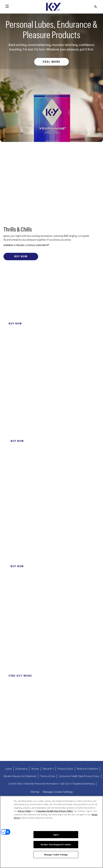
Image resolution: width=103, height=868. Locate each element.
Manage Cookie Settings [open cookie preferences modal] (58, 792)
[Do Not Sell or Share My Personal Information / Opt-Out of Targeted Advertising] (51, 784)
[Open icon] (96, 7)
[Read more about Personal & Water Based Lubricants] (51, 62)
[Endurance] (22, 769)
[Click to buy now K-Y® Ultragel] (15, 324)
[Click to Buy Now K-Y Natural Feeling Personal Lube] (17, 566)
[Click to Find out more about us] (20, 676)
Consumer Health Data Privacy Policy (55, 813)
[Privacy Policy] (65, 769)
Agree (56, 836)
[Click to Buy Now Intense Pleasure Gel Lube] (17, 441)
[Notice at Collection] (87, 769)
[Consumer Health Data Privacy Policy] (79, 776)
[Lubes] (8, 769)
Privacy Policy (25, 813)
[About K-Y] (48, 769)
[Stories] (35, 769)
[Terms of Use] (48, 776)
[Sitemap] (35, 792)
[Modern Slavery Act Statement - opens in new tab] (20, 776)
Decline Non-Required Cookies (56, 846)
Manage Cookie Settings (56, 856)
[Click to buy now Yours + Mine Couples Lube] (21, 257)
